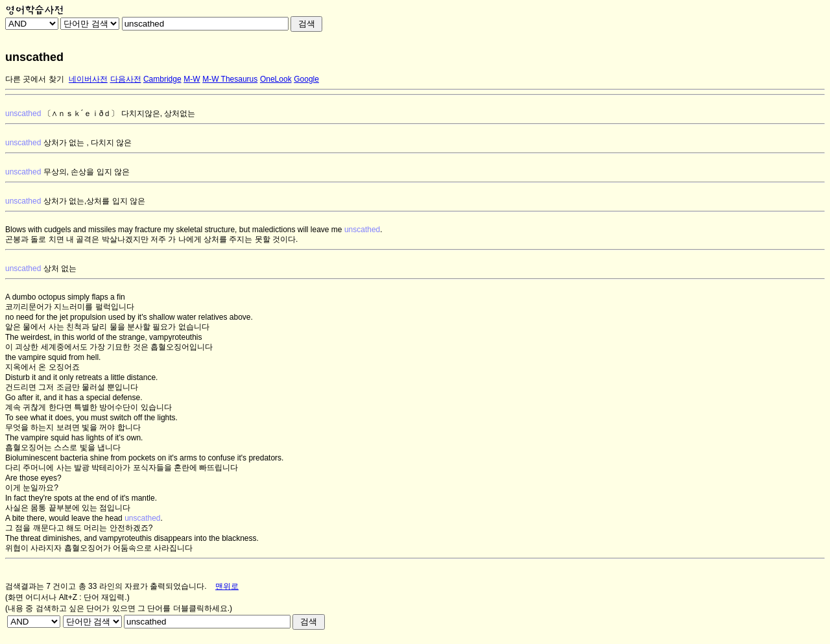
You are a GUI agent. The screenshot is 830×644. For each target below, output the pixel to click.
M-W (192, 79)
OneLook (276, 79)
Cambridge (162, 79)
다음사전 (126, 79)
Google (306, 79)
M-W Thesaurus (230, 79)
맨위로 (227, 586)
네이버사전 (88, 79)
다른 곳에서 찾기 (35, 79)
